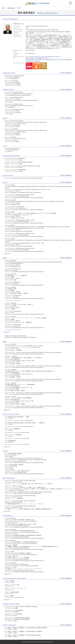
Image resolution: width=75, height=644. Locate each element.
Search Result (11, 8)
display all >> (7, 254)
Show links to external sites (13, 301)
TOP (3, 8)
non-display (68, 73)
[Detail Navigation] (70, 3)
